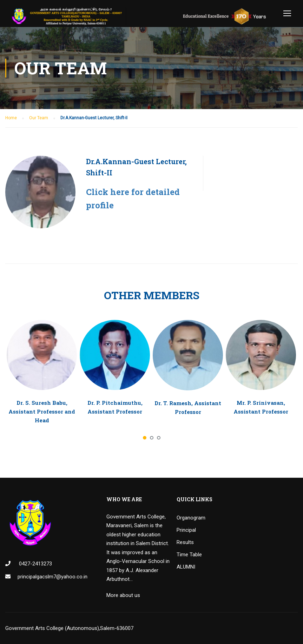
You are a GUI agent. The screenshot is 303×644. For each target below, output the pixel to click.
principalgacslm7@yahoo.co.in (52, 577)
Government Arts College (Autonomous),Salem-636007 (69, 628)
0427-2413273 (35, 564)
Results (185, 542)
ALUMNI (186, 567)
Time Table (189, 555)
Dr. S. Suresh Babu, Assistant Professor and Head (42, 411)
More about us (123, 595)
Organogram (191, 518)
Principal (186, 530)
